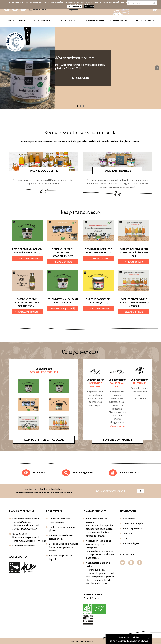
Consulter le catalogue (44, 440)
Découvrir (80, 78)
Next (157, 68)
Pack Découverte (19, 18)
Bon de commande (117, 440)
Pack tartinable (42, 21)
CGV (125, 539)
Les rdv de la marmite (93, 21)
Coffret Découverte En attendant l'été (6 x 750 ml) (134, 253)
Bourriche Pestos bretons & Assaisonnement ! (63, 253)
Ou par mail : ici (117, 426)
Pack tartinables (117, 171)
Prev (4, 68)
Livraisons (127, 533)
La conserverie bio (119, 21)
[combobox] (142, 3)
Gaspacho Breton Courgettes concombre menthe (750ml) (27, 303)
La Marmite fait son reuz (24, 546)
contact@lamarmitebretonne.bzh (29, 541)
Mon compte (129, 519)
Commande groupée (133, 524)
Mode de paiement (132, 529)
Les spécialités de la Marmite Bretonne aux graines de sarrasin (64, 547)
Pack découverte (44, 171)
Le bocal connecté (144, 21)
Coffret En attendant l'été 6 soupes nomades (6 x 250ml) (134, 303)
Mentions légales (131, 543)
